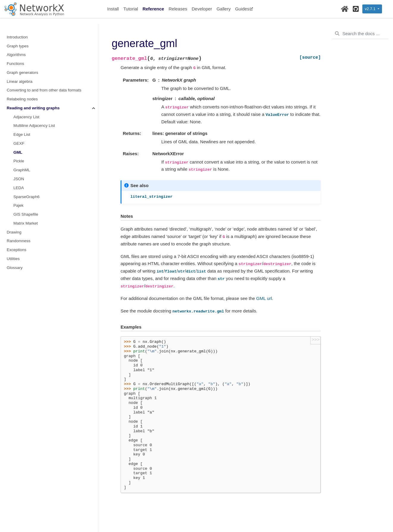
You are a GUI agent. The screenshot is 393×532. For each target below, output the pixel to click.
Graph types (18, 46)
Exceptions (17, 250)
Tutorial (131, 9)
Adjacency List (26, 117)
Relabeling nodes (22, 99)
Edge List (22, 134)
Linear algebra (20, 81)
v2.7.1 (371, 9)
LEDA (19, 188)
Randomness (19, 241)
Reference (153, 9)
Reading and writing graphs (33, 108)
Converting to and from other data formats (44, 90)
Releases (178, 9)
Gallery (224, 9)
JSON (19, 179)
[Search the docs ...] (360, 34)
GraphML (22, 170)
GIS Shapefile (26, 214)
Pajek (18, 205)
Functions (16, 64)
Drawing (14, 232)
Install (113, 9)
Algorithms (16, 55)
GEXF (19, 143)
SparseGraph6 (26, 197)
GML (18, 152)
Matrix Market (26, 223)
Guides (244, 9)
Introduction (17, 37)
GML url (264, 298)
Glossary (15, 268)
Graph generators (23, 73)
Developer (202, 9)
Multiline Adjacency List (34, 126)
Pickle (19, 161)
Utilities (13, 259)
